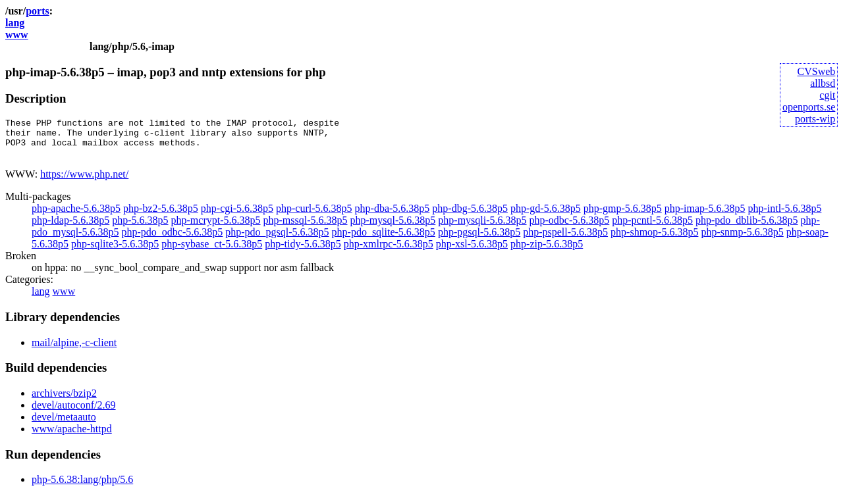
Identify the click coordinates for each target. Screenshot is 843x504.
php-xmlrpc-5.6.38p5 (389, 252)
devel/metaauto (64, 425)
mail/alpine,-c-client (74, 350)
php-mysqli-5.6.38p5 (482, 228)
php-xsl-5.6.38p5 (472, 252)
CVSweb (817, 71)
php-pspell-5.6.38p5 (565, 240)
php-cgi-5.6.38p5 (237, 216)
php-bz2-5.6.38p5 (161, 216)
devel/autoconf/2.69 (74, 413)
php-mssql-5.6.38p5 (306, 228)
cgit (827, 95)
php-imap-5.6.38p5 (705, 216)
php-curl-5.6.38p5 (314, 216)
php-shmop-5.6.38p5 (654, 240)
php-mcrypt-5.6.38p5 (216, 228)
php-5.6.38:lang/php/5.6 (82, 487)
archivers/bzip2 (64, 401)
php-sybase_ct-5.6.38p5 (212, 252)
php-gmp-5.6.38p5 (623, 216)
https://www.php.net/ (84, 182)
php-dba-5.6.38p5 (393, 216)
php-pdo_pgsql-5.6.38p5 (277, 240)
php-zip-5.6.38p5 (547, 252)
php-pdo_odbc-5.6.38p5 (172, 240)
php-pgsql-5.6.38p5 (479, 240)
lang (15, 23)
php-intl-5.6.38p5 (784, 216)
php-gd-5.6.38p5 (546, 216)
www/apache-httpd (72, 437)
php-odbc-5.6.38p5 (570, 228)
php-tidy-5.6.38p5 (303, 252)
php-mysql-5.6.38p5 (393, 228)
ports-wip (815, 119)
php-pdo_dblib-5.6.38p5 (747, 228)
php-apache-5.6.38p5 (76, 216)
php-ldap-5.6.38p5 (70, 228)
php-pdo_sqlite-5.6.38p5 (384, 240)
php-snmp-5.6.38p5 (742, 240)
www (17, 35)
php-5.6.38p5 (140, 228)
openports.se (809, 107)
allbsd (823, 83)
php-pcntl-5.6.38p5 (652, 228)
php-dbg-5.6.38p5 (470, 216)
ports (38, 11)
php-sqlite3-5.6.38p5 (115, 252)
